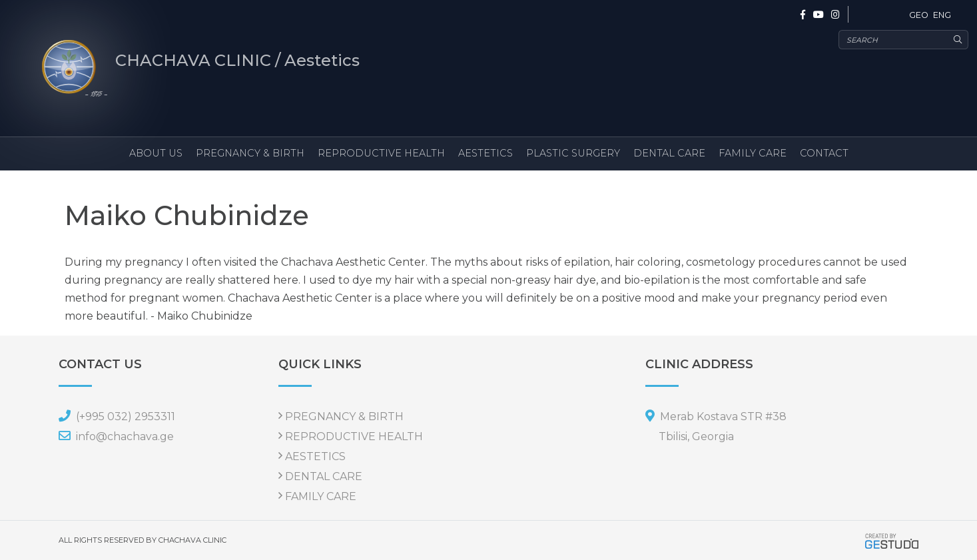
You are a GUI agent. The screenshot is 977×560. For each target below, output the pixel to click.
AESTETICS (486, 153)
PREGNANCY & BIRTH (250, 153)
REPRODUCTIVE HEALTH (381, 153)
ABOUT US (156, 153)
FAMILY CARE (753, 153)
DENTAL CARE (669, 153)
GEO (919, 15)
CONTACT (824, 153)
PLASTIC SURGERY (573, 153)
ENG (942, 15)
